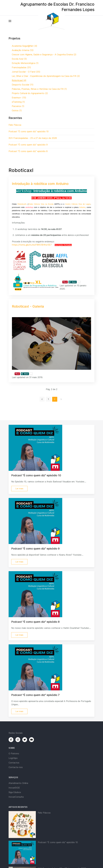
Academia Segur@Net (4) (24, 46)
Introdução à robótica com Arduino (40, 184)
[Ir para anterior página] (42, 399)
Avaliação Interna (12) (23, 50)
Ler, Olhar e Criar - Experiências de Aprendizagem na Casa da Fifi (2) (46, 76)
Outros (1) (17, 110)
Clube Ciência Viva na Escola (41, 204)
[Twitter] (25, 740)
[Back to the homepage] (51, 21)
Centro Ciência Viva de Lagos (78, 204)
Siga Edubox (15, 792)
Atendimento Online (18, 783)
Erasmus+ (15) (19, 98)
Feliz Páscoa (44, 813)
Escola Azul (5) (19, 59)
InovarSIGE (14, 788)
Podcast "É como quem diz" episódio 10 (58, 842)
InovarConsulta (16, 797)
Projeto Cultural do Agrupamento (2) (30, 93)
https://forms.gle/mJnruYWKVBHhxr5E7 (32, 245)
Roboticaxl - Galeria (28, 306)
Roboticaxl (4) (19, 80)
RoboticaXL (22, 204)
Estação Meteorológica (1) (25, 63)
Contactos (14, 763)
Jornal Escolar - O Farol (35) (26, 72)
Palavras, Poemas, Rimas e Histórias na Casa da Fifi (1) (39, 89)
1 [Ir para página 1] (48, 399)
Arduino (82, 207)
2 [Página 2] (55, 399)
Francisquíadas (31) (21, 67)
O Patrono (14, 753)
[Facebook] (11, 740)
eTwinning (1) (18, 102)
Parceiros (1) (18, 106)
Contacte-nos (16, 767)
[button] (10, 21)
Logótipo (13, 758)
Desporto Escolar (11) (23, 85)
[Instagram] (18, 740)
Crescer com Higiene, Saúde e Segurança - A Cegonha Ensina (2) (44, 54)
